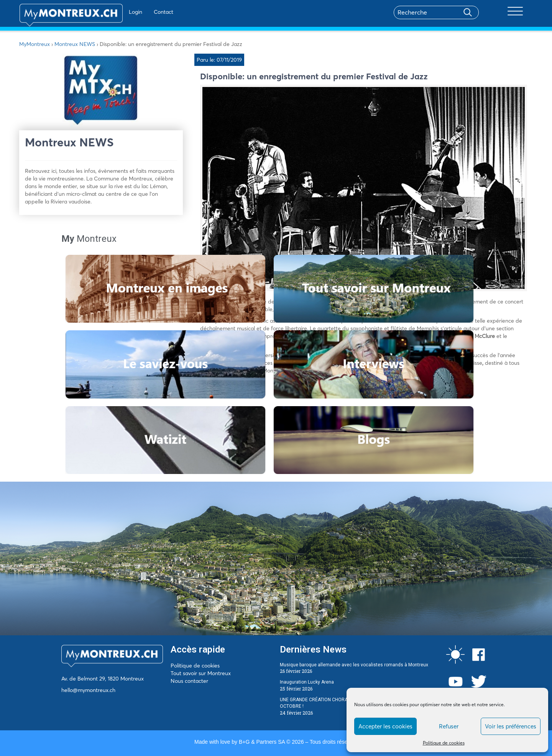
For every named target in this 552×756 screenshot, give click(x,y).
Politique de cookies (444, 743)
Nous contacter (189, 681)
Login (113, 12)
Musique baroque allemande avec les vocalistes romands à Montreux (354, 665)
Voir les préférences (511, 726)
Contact (141, 12)
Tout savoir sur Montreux (201, 673)
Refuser (449, 726)
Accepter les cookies (385, 726)
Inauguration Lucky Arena (307, 682)
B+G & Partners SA (262, 742)
